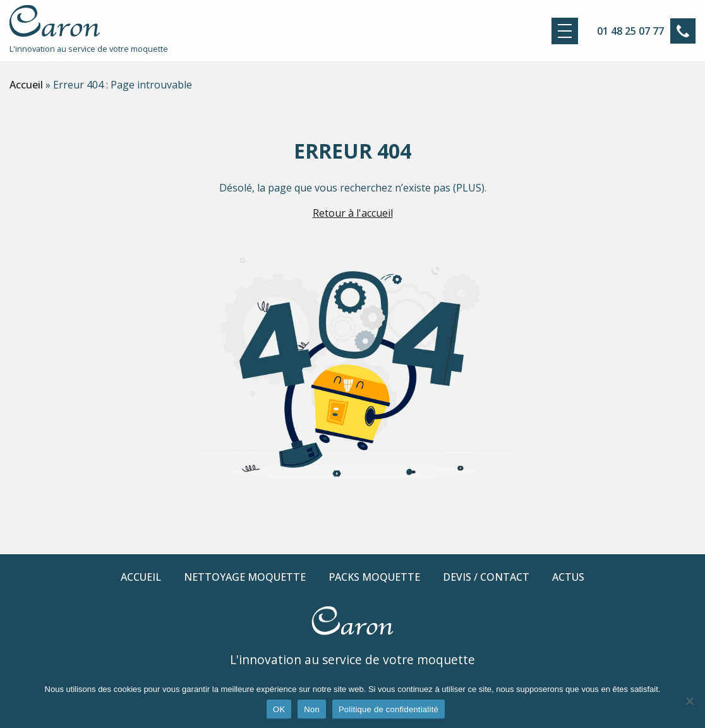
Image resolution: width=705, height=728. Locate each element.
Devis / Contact (486, 577)
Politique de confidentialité (389, 709)
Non (312, 709)
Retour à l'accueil (353, 213)
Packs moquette (374, 577)
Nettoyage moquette (245, 577)
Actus (568, 577)
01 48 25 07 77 (630, 31)
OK (279, 709)
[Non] (689, 701)
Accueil (26, 85)
